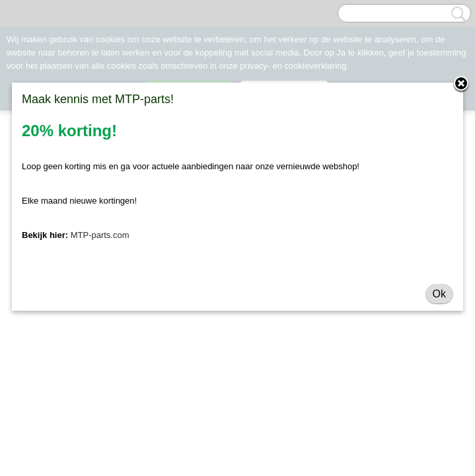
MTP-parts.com (100, 235)
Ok (439, 294)
